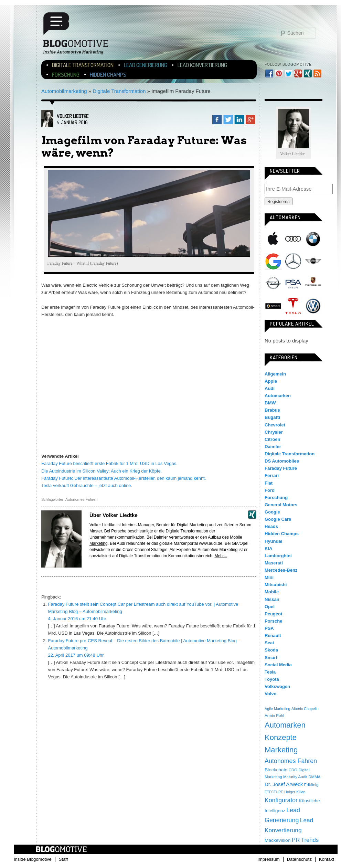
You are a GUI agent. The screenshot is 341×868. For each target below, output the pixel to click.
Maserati (274, 563)
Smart (273, 306)
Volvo (270, 694)
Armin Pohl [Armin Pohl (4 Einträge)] (274, 716)
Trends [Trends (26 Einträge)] (310, 840)
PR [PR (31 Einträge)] (296, 840)
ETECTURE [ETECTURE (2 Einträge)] (274, 792)
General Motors (281, 505)
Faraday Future (281, 468)
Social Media (278, 665)
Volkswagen (313, 306)
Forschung (66, 75)
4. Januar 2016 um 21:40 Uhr (77, 619)
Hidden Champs (108, 75)
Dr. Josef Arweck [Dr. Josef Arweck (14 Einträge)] (284, 784)
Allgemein (275, 374)
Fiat (269, 483)
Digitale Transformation (83, 65)
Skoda (271, 650)
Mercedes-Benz (293, 261)
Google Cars (278, 519)
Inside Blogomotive (33, 859)
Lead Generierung (146, 65)
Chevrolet (275, 425)
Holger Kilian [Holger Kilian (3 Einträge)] (295, 792)
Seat (269, 643)
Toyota (272, 679)
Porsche (313, 282)
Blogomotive (80, 35)
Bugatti (272, 417)
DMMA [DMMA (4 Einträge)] (314, 777)
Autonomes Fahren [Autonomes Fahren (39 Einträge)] (291, 761)
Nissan (272, 599)
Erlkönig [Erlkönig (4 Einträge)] (311, 785)
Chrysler (274, 432)
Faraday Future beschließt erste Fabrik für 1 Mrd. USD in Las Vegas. (109, 463)
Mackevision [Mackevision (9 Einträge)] (278, 840)
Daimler (273, 447)
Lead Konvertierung (202, 65)
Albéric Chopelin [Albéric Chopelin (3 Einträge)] (305, 709)
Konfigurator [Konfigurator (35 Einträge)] (281, 800)
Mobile (272, 592)
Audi (293, 239)
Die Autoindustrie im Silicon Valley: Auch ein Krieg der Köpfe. (102, 471)
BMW (313, 239)
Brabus (272, 410)
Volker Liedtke (73, 116)
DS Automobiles (282, 461)
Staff (63, 859)
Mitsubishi (276, 585)
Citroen (273, 439)
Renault (273, 636)
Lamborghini (278, 556)
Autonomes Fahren (82, 499)
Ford (270, 490)
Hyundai (273, 541)
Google (273, 261)
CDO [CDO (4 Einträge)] (293, 770)
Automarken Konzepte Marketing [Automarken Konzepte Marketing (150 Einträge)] (285, 737)
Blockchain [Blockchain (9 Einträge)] (276, 770)
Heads (271, 526)
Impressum (268, 859)
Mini (313, 261)
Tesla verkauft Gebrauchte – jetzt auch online (86, 485)
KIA (268, 548)
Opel (273, 284)
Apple (273, 239)
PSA (293, 284)
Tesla (293, 306)
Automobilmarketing (64, 91)
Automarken (278, 396)
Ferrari (272, 475)
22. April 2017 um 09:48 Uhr (76, 655)
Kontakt (327, 859)
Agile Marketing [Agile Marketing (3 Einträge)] (278, 709)
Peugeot (273, 614)
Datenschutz (299, 859)
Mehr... (221, 556)
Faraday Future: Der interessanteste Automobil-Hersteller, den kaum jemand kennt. (124, 478)
